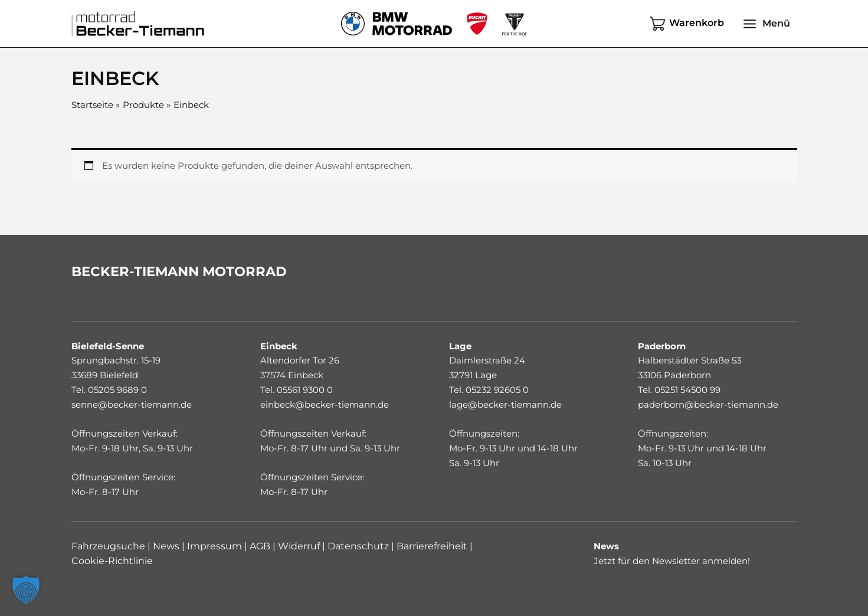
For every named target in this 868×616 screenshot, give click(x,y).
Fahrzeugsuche (108, 546)
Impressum (214, 546)
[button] (26, 590)
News (166, 546)
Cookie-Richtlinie (112, 561)
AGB (259, 546)
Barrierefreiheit (433, 546)
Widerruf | (300, 546)
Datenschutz (359, 546)
